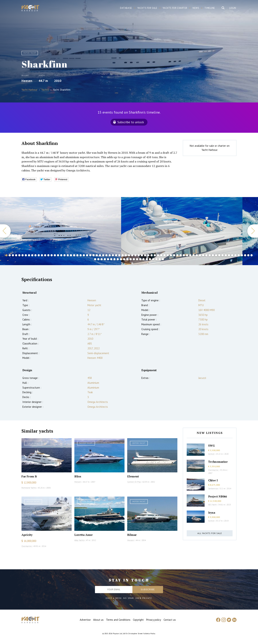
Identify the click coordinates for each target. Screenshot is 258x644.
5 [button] (19, 255)
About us (98, 620)
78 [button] (95, 259)
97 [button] (156, 259)
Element (133, 476)
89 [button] (131, 259)
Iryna (212, 513)
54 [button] (177, 255)
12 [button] (42, 255)
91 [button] (137, 259)
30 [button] (100, 255)
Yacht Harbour (30, 9)
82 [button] (108, 259)
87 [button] (124, 259)
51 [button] (168, 255)
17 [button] (58, 255)
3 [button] (13, 255)
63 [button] (206, 255)
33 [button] (110, 255)
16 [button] (55, 255)
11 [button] (39, 255)
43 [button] (142, 255)
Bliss (78, 476)
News (196, 8)
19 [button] (64, 255)
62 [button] (203, 255)
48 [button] (158, 255)
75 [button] (245, 255)
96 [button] (153, 259)
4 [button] (16, 255)
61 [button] (200, 255)
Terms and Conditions (118, 620)
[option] (182, 231)
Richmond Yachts (29, 488)
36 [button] (119, 255)
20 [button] (68, 255)
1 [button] (6, 255)
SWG (211, 446)
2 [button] (10, 255)
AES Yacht (212, 505)
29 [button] (97, 255)
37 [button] (123, 255)
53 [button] (174, 255)
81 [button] (105, 259)
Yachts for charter (175, 8)
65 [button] (213, 255)
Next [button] (253, 231)
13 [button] (45, 255)
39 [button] (129, 255)
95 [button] (150, 259)
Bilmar (132, 535)
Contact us (170, 620)
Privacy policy (154, 620)
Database (126, 8)
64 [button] (210, 255)
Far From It (29, 476)
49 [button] (161, 255)
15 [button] (52, 255)
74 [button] (242, 255)
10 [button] (35, 255)
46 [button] (152, 255)
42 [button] (139, 255)
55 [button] (181, 255)
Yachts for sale (147, 8)
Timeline (210, 8)
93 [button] (144, 259)
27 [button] (90, 255)
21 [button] (71, 255)
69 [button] (226, 255)
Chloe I (213, 480)
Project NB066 (218, 496)
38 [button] (126, 255)
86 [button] (121, 259)
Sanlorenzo (213, 489)
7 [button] (26, 255)
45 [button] (148, 255)
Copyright (138, 620)
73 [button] (239, 255)
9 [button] (32, 255)
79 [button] (98, 259)
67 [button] (219, 255)
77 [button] (252, 255)
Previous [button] (5, 231)
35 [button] (116, 255)
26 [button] (87, 255)
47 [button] (155, 255)
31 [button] (103, 255)
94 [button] (147, 259)
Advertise (85, 620)
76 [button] (248, 255)
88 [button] (127, 259)
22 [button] (74, 255)
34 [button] (113, 255)
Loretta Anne (83, 535)
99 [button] (163, 259)
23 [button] (77, 255)
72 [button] (235, 255)
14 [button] (48, 255)
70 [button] (229, 255)
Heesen (27, 81)
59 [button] (193, 255)
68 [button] (223, 255)
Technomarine (218, 462)
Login (233, 8)
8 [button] (29, 255)
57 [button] (187, 255)
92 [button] (140, 259)
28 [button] (94, 255)
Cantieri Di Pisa (134, 482)
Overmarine (27, 546)
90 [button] (134, 259)
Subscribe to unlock (131, 122)
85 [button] (118, 259)
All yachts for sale (210, 533)
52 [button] (171, 255)
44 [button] (145, 255)
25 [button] (84, 255)
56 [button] (184, 255)
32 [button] (106, 255)
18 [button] (61, 255)
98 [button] (160, 259)
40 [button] (132, 255)
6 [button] (23, 255)
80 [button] (102, 259)
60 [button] (197, 255)
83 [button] (111, 259)
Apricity (27, 535)
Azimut (211, 454)
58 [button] (190, 255)
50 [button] (164, 255)
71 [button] (232, 255)
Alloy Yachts (79, 540)
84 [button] (114, 259)
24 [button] (81, 255)
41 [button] (135, 255)
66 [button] (216, 255)
